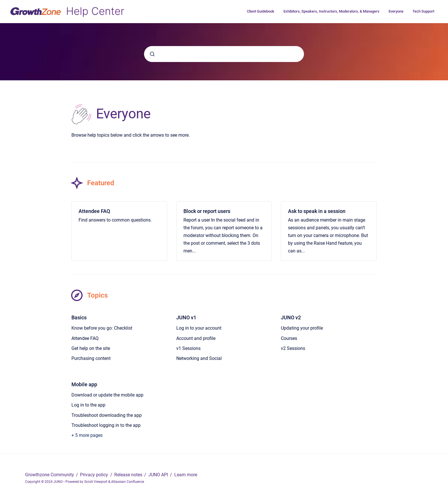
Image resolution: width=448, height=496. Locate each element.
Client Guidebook (261, 11)
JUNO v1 (186, 317)
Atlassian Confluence (128, 482)
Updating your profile (302, 328)
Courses (289, 338)
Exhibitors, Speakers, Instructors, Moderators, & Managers (331, 11)
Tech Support (423, 11)
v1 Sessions (188, 348)
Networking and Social (199, 358)
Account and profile (196, 338)
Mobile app (84, 384)
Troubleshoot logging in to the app (106, 425)
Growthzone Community (50, 475)
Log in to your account (199, 328)
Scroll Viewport (96, 482)
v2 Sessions (293, 348)
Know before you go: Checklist (102, 328)
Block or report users (207, 211)
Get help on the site (91, 348)
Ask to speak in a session (317, 211)
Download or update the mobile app (107, 395)
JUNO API (159, 475)
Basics (79, 317)
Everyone (396, 11)
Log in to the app (88, 405)
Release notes (129, 475)
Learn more (186, 475)
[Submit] (152, 54)
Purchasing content (91, 358)
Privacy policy (95, 475)
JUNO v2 (291, 317)
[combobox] (224, 54)
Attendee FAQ (94, 211)
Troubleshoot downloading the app (107, 415)
